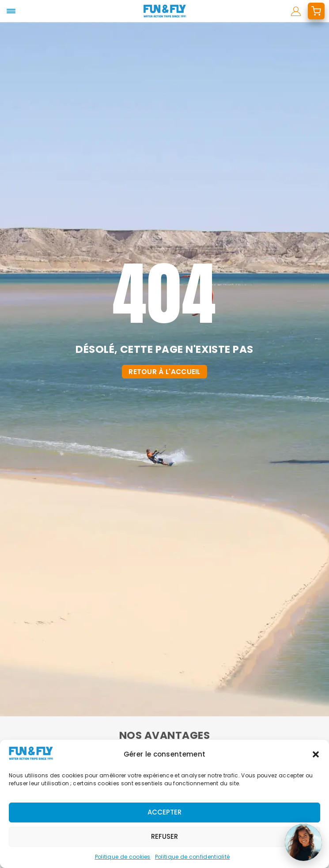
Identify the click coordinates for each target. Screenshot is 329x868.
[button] (316, 754)
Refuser (164, 836)
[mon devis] (316, 11)
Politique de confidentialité (193, 857)
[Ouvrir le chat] (303, 842)
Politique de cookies (123, 857)
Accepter (164, 812)
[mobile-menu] (11, 11)
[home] (164, 11)
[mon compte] (296, 11)
